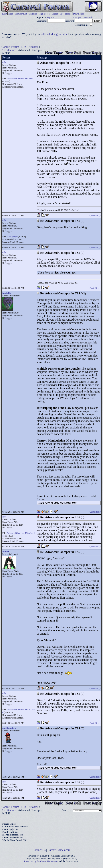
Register (50, 17)
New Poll (73, 53)
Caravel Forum (10, 47)
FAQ (4, 14)
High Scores (45, 14)
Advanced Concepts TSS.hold (20, 79)
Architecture (9, 50)
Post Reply (92, 53)
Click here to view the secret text (57, 273)
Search (55, 14)
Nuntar (6, 551)
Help (11, 14)
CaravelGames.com (59, 850)
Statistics (33, 14)
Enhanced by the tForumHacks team (41, 861)
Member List (21, 14)
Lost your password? (83, 17)
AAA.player (12, 237)
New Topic (54, 53)
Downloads (79, 14)
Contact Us (39, 850)
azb (4, 62)
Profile (68, 14)
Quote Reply (95, 215)
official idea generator (54, 34)
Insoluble (7, 293)
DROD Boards (30, 47)
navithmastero (9, 728)
